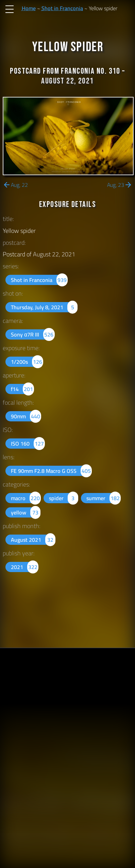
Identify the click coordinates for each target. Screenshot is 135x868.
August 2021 (33, 540)
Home (29, 8)
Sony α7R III (33, 334)
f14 (22, 389)
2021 (25, 567)
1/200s (27, 362)
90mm (26, 416)
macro (26, 498)
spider (63, 498)
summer (104, 498)
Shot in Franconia (62, 8)
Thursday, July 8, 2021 (44, 307)
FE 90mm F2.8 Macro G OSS (51, 471)
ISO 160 (28, 444)
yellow (26, 512)
